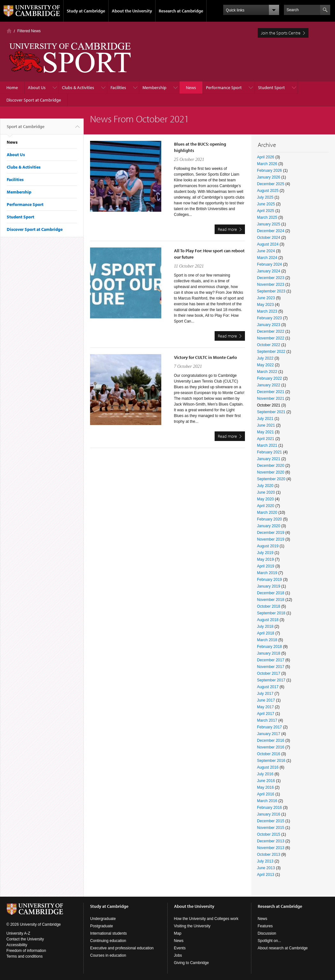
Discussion (267, 933)
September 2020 (271, 479)
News (191, 87)
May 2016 (266, 787)
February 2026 (270, 171)
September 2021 (271, 412)
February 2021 (270, 452)
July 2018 (265, 627)
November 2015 (271, 828)
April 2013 (266, 875)
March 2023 (267, 311)
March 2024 (267, 258)
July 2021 (265, 419)
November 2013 (271, 848)
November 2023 (271, 285)
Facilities (118, 87)
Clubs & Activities (78, 87)
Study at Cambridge (86, 11)
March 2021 (267, 445)
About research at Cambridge (283, 948)
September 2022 (271, 352)
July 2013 (265, 861)
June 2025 (266, 204)
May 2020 (266, 499)
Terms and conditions (24, 956)
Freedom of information (26, 951)
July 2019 (265, 553)
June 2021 (266, 425)
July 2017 (265, 694)
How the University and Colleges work (206, 919)
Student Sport (271, 87)
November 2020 (271, 472)
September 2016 (271, 761)
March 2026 (267, 164)
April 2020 (266, 506)
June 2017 (266, 700)
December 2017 (271, 660)
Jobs (178, 955)
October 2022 (269, 345)
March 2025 (267, 217)
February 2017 (270, 727)
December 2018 (271, 593)
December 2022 (271, 331)
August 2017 (268, 687)
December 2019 (271, 533)
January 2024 (269, 271)
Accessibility (17, 945)
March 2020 (267, 513)
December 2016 (271, 741)
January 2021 (269, 459)
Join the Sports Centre (281, 33)
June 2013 (266, 868)
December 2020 (271, 466)
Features (265, 926)
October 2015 (269, 834)
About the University (132, 11)
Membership (154, 87)
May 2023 (266, 305)
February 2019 (270, 580)
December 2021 (271, 392)
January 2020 (269, 526)
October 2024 (269, 238)
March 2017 (267, 720)
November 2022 (271, 338)
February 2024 (270, 264)
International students (108, 933)
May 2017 (266, 707)
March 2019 (267, 573)
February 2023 (270, 318)
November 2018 (271, 600)
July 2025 (265, 197)
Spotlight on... (269, 941)
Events (180, 948)
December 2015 (271, 821)
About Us (37, 87)
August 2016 (268, 767)
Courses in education (108, 955)
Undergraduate (103, 919)
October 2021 (269, 405)
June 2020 (266, 492)
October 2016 (269, 754)
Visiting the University (192, 926)
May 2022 (266, 365)
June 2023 (266, 298)
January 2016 (269, 814)
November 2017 (271, 667)
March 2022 (267, 372)
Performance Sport (224, 87)
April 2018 (266, 633)
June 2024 (266, 251)
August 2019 (268, 546)
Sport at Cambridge (26, 129)
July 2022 (265, 358)
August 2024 (268, 244)
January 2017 (269, 734)
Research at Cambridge (181, 11)
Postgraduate (101, 926)
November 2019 (271, 539)
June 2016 (266, 781)
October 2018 (269, 606)
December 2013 (271, 841)
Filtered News (29, 31)
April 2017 (266, 714)
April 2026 (266, 157)
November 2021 (271, 399)
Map (178, 933)
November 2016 (271, 747)
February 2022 (270, 378)
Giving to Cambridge (191, 963)
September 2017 (271, 680)
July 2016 (265, 774)
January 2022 (269, 385)
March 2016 (267, 801)
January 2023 (269, 325)
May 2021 (266, 432)
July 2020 (265, 486)
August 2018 (268, 620)
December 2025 (271, 184)
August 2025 (268, 191)
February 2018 (270, 647)
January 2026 (269, 177)
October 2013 (269, 855)
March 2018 (267, 640)
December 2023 (271, 278)
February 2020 (270, 519)
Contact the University (25, 939)
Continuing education (108, 941)
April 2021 (266, 439)
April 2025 (266, 211)
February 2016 (270, 808)
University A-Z (18, 933)
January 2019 (269, 586)
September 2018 (271, 613)
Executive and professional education (122, 948)
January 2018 (269, 653)
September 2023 (271, 291)
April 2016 (266, 794)
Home (9, 31)
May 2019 (266, 559)
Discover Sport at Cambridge (34, 100)
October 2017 (269, 673)
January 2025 (269, 224)
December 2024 (271, 231)
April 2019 (266, 566)
